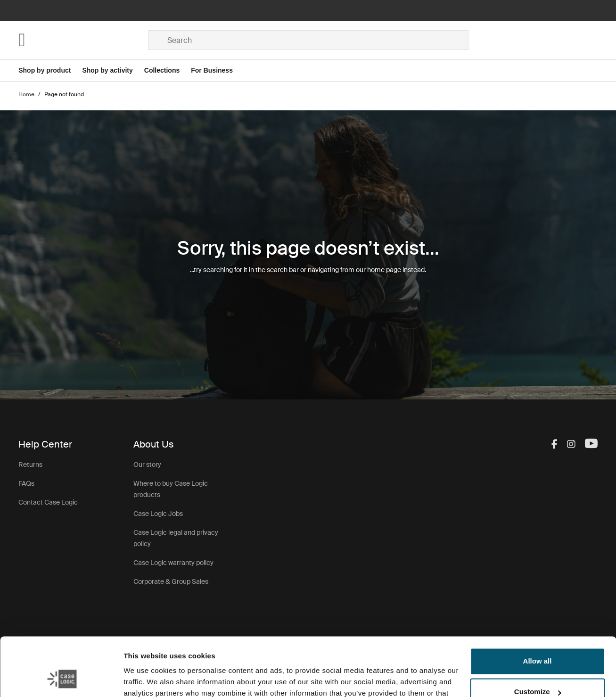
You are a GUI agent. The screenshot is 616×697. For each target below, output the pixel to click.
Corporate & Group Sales (171, 581)
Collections (162, 70)
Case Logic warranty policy (173, 563)
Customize (538, 640)
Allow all (538, 609)
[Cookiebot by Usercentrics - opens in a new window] (61, 679)
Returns (30, 465)
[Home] (83, 40)
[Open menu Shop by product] (50, 71)
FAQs (26, 483)
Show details (145, 678)
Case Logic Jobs (158, 514)
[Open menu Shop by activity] (113, 71)
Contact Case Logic (48, 502)
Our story (147, 465)
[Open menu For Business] (218, 71)
